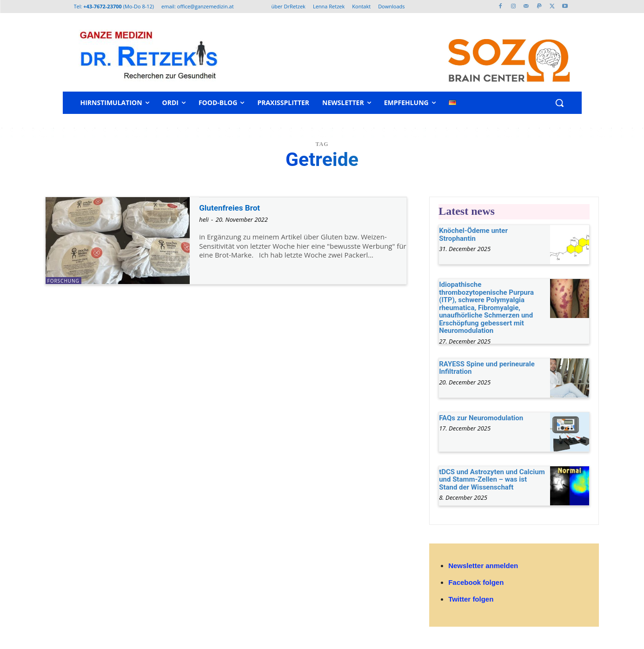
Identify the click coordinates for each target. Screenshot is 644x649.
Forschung (63, 281)
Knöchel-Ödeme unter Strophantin (473, 235)
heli (204, 219)
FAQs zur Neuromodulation (481, 418)
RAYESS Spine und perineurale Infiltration (487, 368)
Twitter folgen (471, 599)
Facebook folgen (476, 582)
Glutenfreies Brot (236, 207)
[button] (559, 103)
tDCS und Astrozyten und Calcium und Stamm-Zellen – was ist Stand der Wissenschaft (492, 480)
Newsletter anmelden (483, 566)
